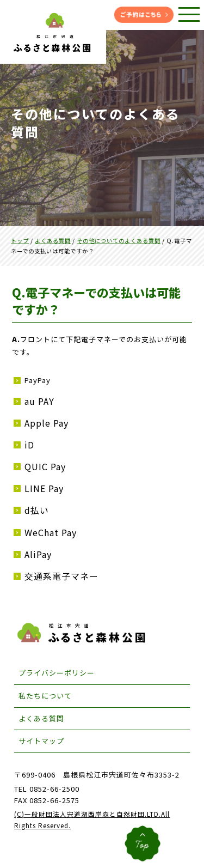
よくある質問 (41, 718)
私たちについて (45, 696)
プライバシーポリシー (57, 673)
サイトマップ (41, 741)
